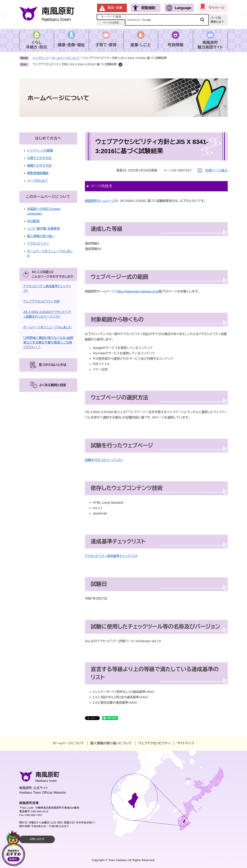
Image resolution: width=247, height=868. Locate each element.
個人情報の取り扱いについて (111, 743)
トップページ (41, 58)
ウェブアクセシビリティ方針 (42, 301)
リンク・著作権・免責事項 (43, 229)
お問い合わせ (37, 839)
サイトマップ (186, 743)
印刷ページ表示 (217, 170)
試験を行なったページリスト (104, 460)
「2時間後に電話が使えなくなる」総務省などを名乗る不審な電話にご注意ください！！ (48, 342)
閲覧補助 (148, 8)
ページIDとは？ (38, 181)
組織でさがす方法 (39, 166)
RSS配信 (33, 221)
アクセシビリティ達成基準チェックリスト (111, 556)
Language (183, 8)
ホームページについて (66, 58)
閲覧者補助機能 (38, 173)
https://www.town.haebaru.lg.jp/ (138, 291)
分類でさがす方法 (39, 158)
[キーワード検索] (167, 20)
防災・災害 (115, 8)
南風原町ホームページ (100, 201)
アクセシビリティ (38, 244)
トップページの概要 (40, 151)
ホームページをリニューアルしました (47, 327)
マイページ (216, 8)
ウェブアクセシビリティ (154, 743)
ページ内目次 (101, 186)
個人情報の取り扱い (41, 236)
